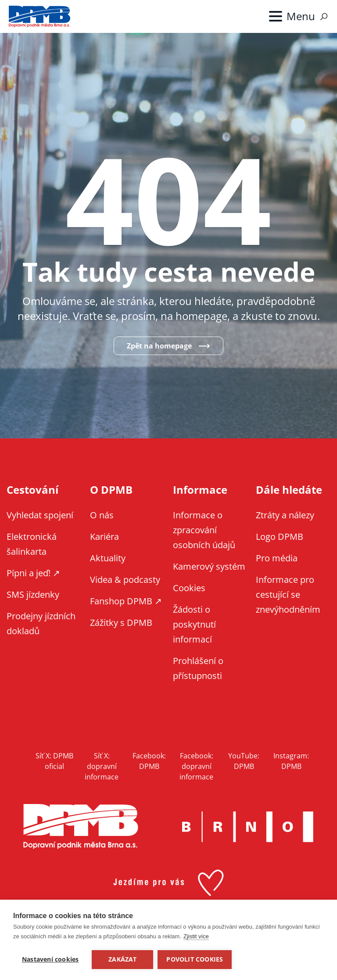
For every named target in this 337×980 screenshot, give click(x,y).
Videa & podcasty (125, 580)
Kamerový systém (209, 566)
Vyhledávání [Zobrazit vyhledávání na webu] (324, 17)
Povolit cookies (195, 959)
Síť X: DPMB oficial (54, 761)
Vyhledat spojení (40, 515)
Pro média (277, 558)
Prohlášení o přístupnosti (198, 668)
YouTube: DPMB (244, 761)
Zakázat (122, 959)
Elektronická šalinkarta (32, 544)
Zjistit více (196, 936)
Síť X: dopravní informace (102, 766)
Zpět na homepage (159, 346)
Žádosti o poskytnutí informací (194, 624)
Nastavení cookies (50, 959)
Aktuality (108, 558)
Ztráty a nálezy (285, 515)
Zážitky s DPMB (121, 623)
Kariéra (104, 537)
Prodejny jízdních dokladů (41, 623)
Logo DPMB (280, 537)
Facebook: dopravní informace (196, 766)
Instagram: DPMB (291, 761)
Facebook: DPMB (149, 761)
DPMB (81, 827)
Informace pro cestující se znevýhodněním (288, 594)
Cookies (189, 588)
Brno (248, 827)
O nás (102, 515)
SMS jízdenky (33, 594)
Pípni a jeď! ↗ (33, 573)
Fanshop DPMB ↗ (126, 601)
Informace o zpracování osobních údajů (204, 530)
